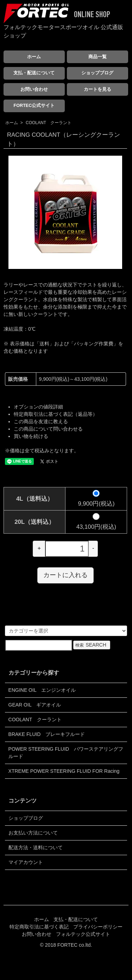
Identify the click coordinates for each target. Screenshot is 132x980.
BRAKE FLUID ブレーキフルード (47, 734)
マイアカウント (26, 862)
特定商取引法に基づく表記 (39, 927)
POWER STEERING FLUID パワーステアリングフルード (66, 753)
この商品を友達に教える (41, 421)
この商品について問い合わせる (48, 429)
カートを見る (98, 89)
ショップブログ (97, 73)
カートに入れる (65, 575)
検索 (92, 645)
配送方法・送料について (36, 847)
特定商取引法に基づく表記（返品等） (56, 414)
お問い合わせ (34, 89)
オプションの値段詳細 (38, 407)
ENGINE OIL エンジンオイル (42, 690)
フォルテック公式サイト (83, 934)
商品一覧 (98, 57)
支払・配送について (34, 73)
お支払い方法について (33, 833)
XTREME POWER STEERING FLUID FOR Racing (64, 771)
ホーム (34, 57)
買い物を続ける (31, 436)
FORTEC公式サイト (34, 106)
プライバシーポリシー (98, 927)
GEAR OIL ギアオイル (35, 705)
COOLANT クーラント (49, 123)
